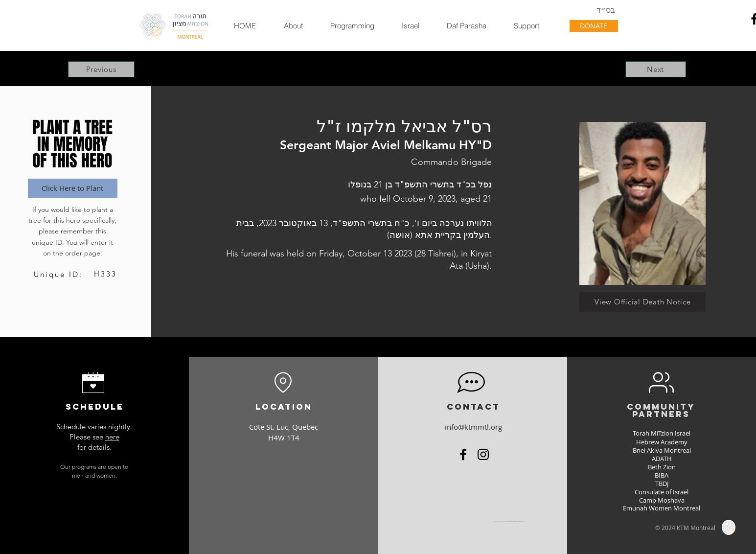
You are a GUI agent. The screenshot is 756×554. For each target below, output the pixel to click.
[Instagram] (483, 454)
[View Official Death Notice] (642, 302)
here (112, 437)
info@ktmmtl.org (473, 427)
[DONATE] (594, 26)
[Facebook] (463, 454)
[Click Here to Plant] (73, 188)
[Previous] (101, 69)
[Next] (656, 69)
